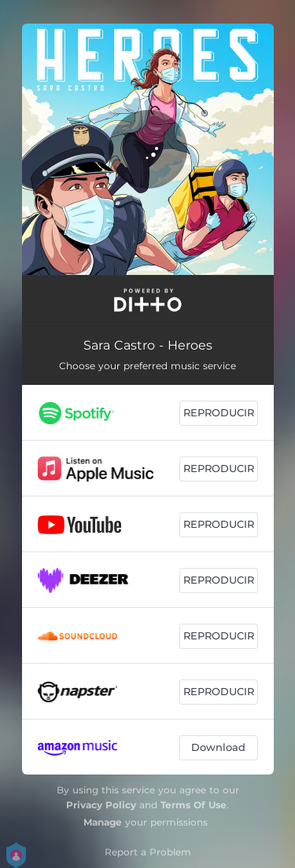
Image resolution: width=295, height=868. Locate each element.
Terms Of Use (194, 805)
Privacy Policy (101, 805)
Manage (103, 822)
